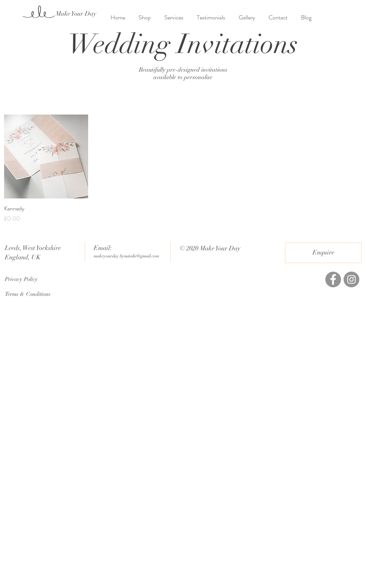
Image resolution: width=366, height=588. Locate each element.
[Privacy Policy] (31, 279)
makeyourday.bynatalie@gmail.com (126, 256)
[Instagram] (351, 279)
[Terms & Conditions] (31, 294)
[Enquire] (323, 253)
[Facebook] (333, 279)
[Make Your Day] (76, 14)
